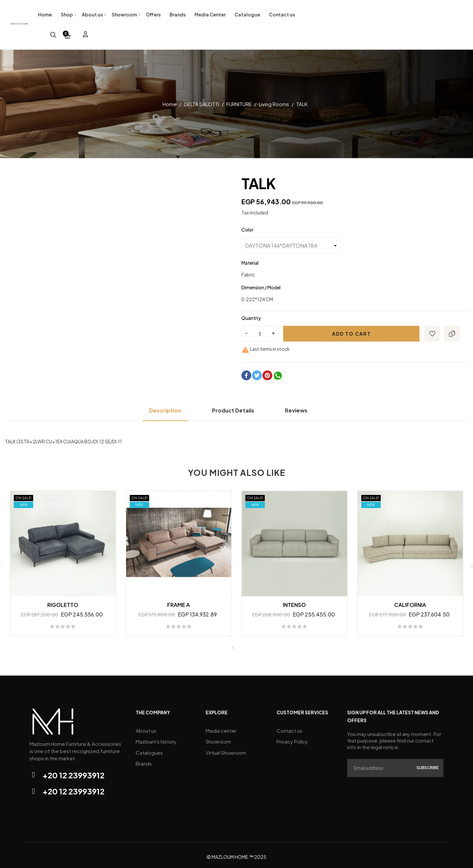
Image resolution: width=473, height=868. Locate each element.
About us (146, 726)
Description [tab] (159, 407)
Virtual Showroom (226, 746)
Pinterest (267, 372)
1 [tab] (233, 644)
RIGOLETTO (63, 601)
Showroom (218, 736)
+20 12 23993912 (73, 771)
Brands (144, 756)
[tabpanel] (63, 563)
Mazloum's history (156, 736)
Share (246, 372)
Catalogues (149, 746)
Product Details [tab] (234, 407)
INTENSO (294, 601)
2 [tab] (240, 644)
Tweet (257, 372)
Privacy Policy (292, 736)
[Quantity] (260, 330)
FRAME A (179, 601)
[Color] (291, 242)
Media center (221, 726)
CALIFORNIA (410, 601)
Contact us (289, 726)
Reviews (303, 407)
